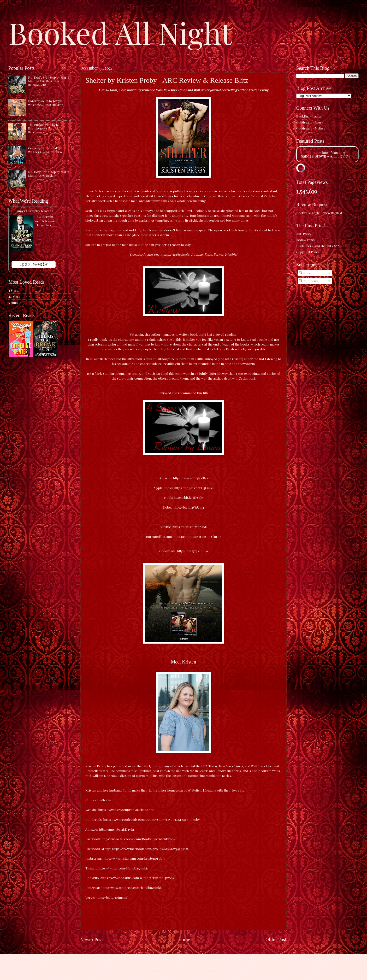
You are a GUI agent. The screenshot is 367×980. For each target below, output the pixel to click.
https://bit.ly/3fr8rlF (188, 497)
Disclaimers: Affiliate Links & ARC (320, 246)
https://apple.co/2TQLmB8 (193, 488)
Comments (309, 281)
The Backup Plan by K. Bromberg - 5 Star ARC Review (44, 128)
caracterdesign (181, 971)
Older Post (276, 939)
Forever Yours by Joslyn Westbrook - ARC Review (45, 103)
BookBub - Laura (308, 116)
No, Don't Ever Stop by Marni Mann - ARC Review (49, 174)
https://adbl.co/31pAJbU (190, 527)
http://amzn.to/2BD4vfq (116, 829)
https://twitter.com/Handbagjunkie (123, 868)
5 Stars (13, 302)
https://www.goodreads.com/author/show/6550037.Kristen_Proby (151, 819)
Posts (305, 273)
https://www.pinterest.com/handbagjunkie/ (132, 887)
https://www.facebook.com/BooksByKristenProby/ (139, 839)
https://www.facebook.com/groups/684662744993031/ (151, 849)
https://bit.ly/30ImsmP (112, 897)
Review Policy (306, 240)
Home (184, 939)
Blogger (216, 971)
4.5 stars (14, 296)
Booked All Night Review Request (319, 213)
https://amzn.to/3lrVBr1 (190, 478)
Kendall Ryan (44, 225)
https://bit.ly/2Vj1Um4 (188, 507)
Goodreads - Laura (310, 122)
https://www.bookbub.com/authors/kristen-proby (137, 878)
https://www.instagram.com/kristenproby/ (134, 858)
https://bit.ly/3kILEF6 (192, 551)
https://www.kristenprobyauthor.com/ (126, 810)
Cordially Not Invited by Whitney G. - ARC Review (45, 150)
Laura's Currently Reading (34, 211)
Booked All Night (120, 32)
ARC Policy (304, 234)
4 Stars (13, 290)
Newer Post (92, 939)
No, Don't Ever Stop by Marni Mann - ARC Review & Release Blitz (49, 81)
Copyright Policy (308, 252)
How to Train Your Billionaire (45, 219)
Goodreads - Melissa (311, 128)
